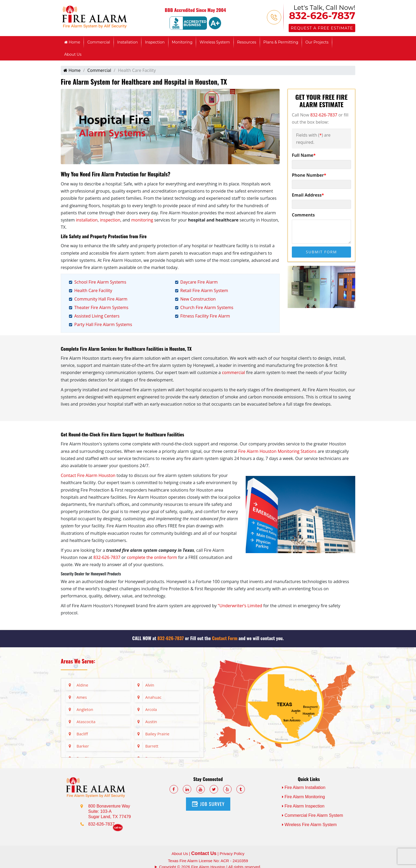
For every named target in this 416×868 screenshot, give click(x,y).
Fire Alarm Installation (304, 787)
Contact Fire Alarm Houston (88, 475)
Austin (151, 722)
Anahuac (153, 697)
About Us (73, 54)
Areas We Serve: (78, 661)
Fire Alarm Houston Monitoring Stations (277, 451)
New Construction (198, 299)
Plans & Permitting (281, 42)
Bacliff (82, 734)
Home (72, 42)
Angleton (85, 709)
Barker (83, 746)
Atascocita (86, 722)
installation (87, 220)
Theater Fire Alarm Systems (101, 307)
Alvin (150, 685)
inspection (110, 220)
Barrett (152, 746)
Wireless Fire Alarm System (309, 825)
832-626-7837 (322, 16)
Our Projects (317, 42)
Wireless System (215, 42)
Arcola (151, 709)
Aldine (83, 685)
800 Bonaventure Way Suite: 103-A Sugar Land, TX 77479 (110, 811)
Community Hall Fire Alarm (101, 299)
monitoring (142, 220)
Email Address (308, 195)
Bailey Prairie (157, 734)
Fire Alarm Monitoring (304, 797)
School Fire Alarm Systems (100, 282)
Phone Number (309, 175)
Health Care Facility (93, 290)
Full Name (304, 155)
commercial (233, 372)
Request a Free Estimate (322, 28)
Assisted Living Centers (97, 316)
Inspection (155, 42)
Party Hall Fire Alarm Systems (103, 324)
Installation (128, 42)
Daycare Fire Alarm (199, 282)
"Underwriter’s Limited (240, 606)
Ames (82, 697)
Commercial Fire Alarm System (313, 815)
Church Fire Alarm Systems (207, 307)
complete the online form (152, 557)
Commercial (99, 42)
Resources (247, 42)
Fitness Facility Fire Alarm (205, 316)
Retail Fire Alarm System (204, 290)
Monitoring (182, 42)
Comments (303, 215)
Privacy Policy (232, 854)
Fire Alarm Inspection (303, 806)
